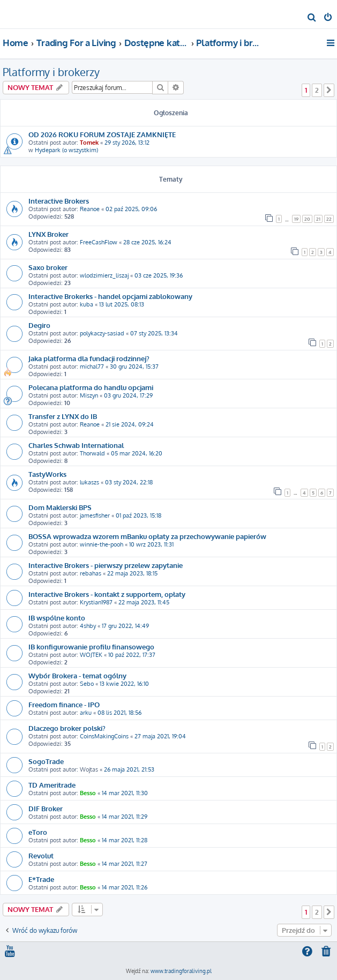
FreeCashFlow (99, 242)
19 (296, 219)
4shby (88, 626)
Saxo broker (48, 267)
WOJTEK (91, 655)
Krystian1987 (96, 602)
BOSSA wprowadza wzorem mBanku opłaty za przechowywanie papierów (147, 536)
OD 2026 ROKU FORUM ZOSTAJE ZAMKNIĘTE (102, 134)
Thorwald (92, 453)
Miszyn (89, 395)
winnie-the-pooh (102, 544)
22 (329, 219)
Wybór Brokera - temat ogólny (77, 675)
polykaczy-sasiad (102, 333)
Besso (88, 793)
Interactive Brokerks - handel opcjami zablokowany (110, 296)
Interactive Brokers (59, 201)
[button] (329, 90)
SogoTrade (46, 761)
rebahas (91, 573)
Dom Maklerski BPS (60, 507)
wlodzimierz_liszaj (104, 275)
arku (86, 713)
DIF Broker (46, 808)
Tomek (89, 143)
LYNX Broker (48, 234)
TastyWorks (47, 474)
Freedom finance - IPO (64, 704)
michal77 (92, 366)
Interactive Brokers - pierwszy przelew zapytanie (106, 565)
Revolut (41, 855)
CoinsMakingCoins (104, 736)
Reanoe (90, 209)
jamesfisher (95, 515)
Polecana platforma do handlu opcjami (91, 387)
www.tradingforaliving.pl (181, 971)
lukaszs (89, 482)
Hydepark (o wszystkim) (66, 150)
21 (318, 219)
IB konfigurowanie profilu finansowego (91, 646)
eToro (38, 832)
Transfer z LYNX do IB (63, 416)
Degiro (39, 325)
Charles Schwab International (76, 445)
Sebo (87, 684)
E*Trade (41, 879)
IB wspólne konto (57, 618)
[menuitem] (312, 18)
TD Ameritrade (52, 785)
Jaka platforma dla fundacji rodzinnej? (89, 358)
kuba (87, 304)
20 (307, 219)
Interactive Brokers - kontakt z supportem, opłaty (107, 594)
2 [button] (317, 90)
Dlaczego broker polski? (67, 728)
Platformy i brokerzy (51, 72)
